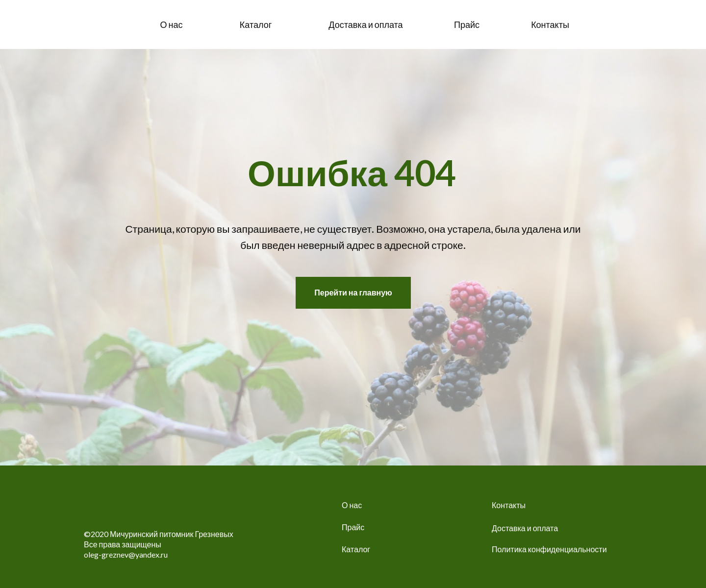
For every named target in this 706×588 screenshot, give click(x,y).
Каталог (356, 549)
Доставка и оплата (525, 528)
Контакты (509, 505)
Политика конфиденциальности (549, 549)
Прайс (353, 527)
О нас (352, 505)
